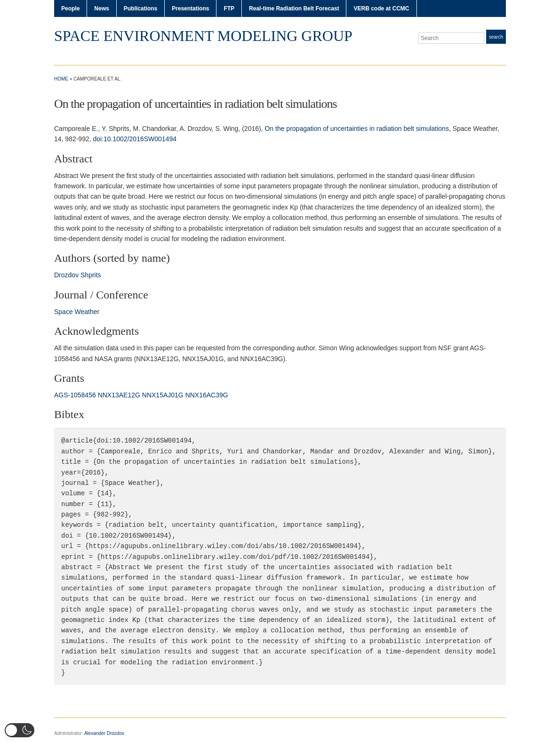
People (70, 8)
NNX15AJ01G (163, 395)
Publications (140, 8)
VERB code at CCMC (381, 8)
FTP (229, 8)
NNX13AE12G (119, 395)
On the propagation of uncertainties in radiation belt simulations (356, 129)
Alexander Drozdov (104, 733)
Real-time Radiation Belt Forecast (294, 8)
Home (61, 79)
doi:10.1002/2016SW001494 (135, 139)
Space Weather (77, 312)
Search (496, 37)
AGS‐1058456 (75, 395)
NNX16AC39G (207, 395)
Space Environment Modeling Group (203, 36)
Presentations (190, 8)
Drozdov (66, 275)
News (101, 8)
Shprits (91, 275)
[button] (20, 730)
